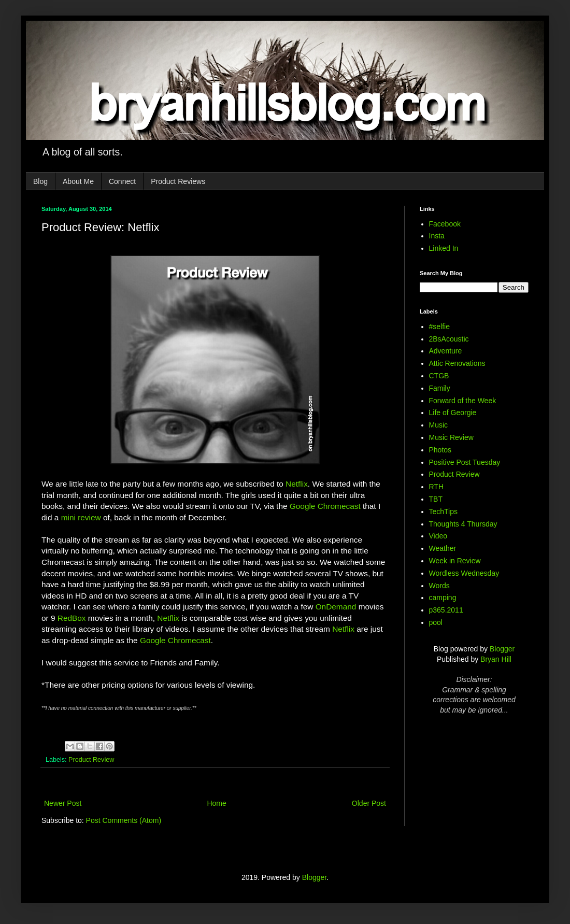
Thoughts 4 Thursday (463, 524)
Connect (122, 181)
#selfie (439, 326)
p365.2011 (446, 610)
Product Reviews (178, 181)
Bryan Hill (496, 659)
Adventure (446, 351)
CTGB (439, 376)
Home (216, 803)
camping (443, 598)
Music (439, 425)
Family (440, 388)
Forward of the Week (463, 401)
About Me (78, 181)
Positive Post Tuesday (465, 462)
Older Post (369, 803)
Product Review (91, 760)
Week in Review (455, 561)
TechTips (444, 511)
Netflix (297, 484)
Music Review (451, 437)
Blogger (502, 649)
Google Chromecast (325, 506)
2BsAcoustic (449, 339)
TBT (436, 499)
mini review (81, 517)
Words (439, 586)
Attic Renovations (457, 363)
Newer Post (63, 803)
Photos (440, 450)
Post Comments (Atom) (124, 820)
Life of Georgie (453, 413)
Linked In (444, 248)
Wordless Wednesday (464, 573)
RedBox (72, 618)
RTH (437, 487)
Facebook (445, 224)
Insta (437, 236)
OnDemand (336, 607)
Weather (443, 548)
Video (438, 536)
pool (436, 622)
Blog (40, 181)
